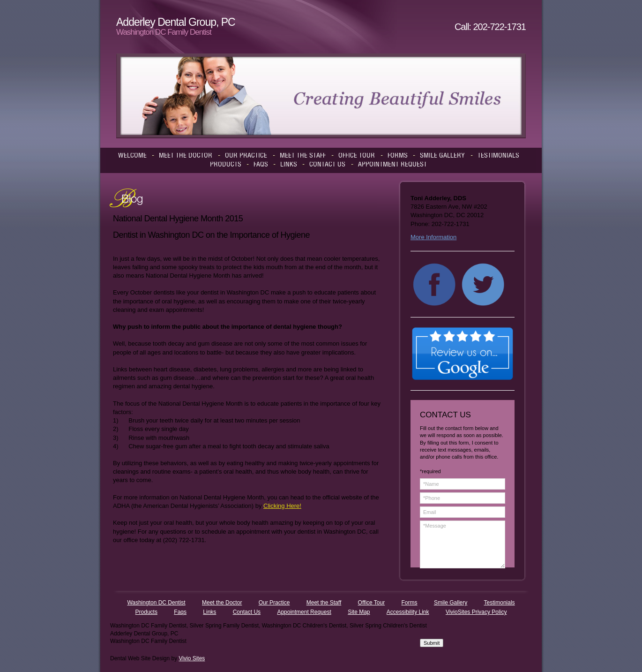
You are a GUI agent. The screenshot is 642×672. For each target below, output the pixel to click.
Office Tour (372, 603)
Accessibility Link (408, 612)
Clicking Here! (282, 506)
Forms (410, 603)
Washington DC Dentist (156, 603)
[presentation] (458, 605)
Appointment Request (304, 612)
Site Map (359, 612)
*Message (463, 544)
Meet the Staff (324, 603)
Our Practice (274, 603)
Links (209, 612)
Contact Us (247, 612)
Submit (432, 643)
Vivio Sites (192, 658)
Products (146, 612)
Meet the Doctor (222, 603)
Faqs (180, 612)
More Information (433, 237)
